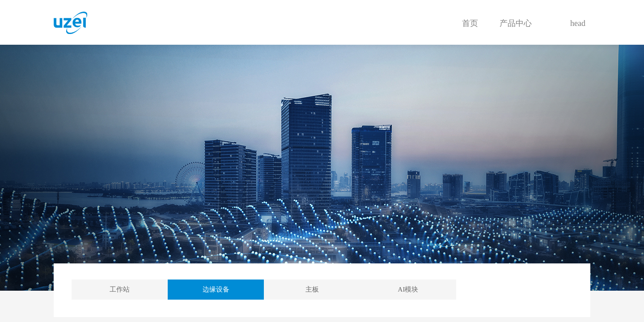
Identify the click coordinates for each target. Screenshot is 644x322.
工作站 (120, 289)
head (578, 23)
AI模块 (408, 289)
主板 (312, 289)
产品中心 (516, 23)
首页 (470, 23)
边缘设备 (216, 289)
